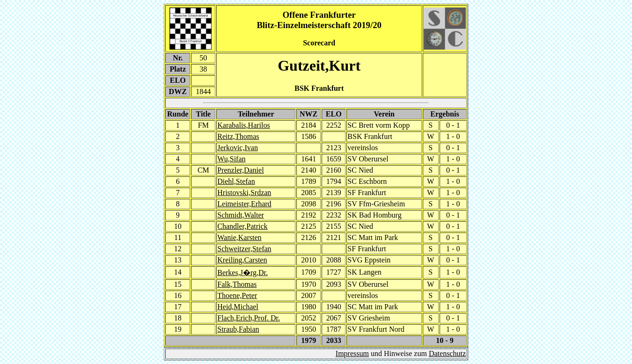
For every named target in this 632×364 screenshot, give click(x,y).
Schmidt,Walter (241, 215)
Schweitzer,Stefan (244, 249)
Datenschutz (447, 353)
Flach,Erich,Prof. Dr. (249, 318)
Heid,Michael (238, 307)
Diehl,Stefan (236, 181)
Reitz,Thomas (238, 136)
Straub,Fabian (238, 329)
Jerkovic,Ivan (238, 148)
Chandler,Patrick (242, 226)
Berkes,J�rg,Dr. (243, 273)
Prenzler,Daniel (240, 170)
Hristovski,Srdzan (244, 193)
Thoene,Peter (237, 295)
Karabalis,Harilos (243, 125)
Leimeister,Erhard (244, 204)
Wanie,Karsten (239, 237)
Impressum (352, 353)
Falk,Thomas (237, 284)
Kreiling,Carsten (242, 260)
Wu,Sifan (231, 159)
